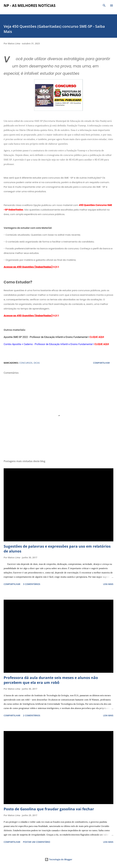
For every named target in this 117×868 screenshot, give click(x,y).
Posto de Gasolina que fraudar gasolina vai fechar (49, 809)
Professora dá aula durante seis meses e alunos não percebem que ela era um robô (51, 680)
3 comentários (32, 584)
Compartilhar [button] (101, 363)
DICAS (37, 363)
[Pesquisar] (104, 5)
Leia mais (108, 584)
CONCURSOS (26, 363)
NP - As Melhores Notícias (30, 5)
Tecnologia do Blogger (58, 859)
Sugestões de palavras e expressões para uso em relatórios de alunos (57, 549)
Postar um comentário (37, 842)
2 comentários (32, 715)
